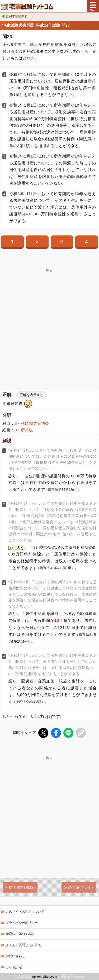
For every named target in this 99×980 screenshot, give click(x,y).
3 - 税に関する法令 (32, 423)
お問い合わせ (15, 956)
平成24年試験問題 (15, 16)
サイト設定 (14, 967)
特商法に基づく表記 (20, 934)
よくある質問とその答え (23, 945)
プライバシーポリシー (22, 923)
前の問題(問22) (22, 887)
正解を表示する (32, 395)
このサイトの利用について (25, 912)
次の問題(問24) (77, 887)
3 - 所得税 (24, 430)
